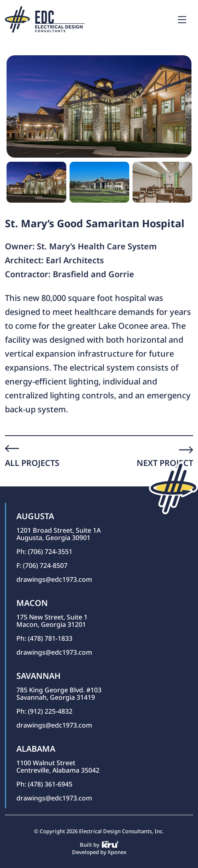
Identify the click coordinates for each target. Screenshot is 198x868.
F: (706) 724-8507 (42, 565)
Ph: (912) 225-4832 (44, 711)
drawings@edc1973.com (54, 579)
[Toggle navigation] (182, 20)
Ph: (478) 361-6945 (44, 784)
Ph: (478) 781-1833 (44, 638)
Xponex (117, 852)
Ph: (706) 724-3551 (44, 552)
